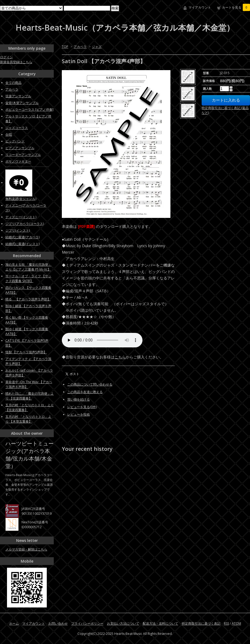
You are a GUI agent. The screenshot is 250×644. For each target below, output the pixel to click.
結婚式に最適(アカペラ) (22, 237)
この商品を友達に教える (85, 392)
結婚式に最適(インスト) (22, 244)
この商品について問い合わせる (90, 384)
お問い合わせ (58, 623)
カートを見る (236, 7)
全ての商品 (13, 83)
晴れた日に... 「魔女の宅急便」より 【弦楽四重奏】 (30, 396)
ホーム (14, 623)
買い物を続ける (78, 399)
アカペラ (80, 47)
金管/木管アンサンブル (22, 103)
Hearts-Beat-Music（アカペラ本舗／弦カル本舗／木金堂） (125, 28)
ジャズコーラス (17, 128)
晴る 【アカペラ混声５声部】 (28, 299)
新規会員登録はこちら (16, 62)
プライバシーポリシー (87, 623)
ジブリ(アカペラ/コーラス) (25, 224)
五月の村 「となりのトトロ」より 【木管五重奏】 (28, 419)
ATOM (236, 623)
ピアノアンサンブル (20, 148)
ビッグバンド (15, 141)
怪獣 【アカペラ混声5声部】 (26, 352)
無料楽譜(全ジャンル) (21, 199)
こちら (120, 357)
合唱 (9, 134)
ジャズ (97, 47)
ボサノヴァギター (18, 161)
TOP (65, 47)
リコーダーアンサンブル (23, 155)
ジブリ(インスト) (18, 230)
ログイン (6, 57)
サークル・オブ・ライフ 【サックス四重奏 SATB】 (28, 278)
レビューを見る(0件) (82, 407)
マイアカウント (200, 7)
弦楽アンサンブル (18, 96)
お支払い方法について (123, 623)
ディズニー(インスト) (21, 217)
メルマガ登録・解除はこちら (26, 549)
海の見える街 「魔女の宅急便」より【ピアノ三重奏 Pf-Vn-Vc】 (28, 267)
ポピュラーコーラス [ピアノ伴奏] (29, 109)
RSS (226, 623)
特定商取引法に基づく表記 (201, 623)
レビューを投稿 (78, 414)
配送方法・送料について (160, 623)
